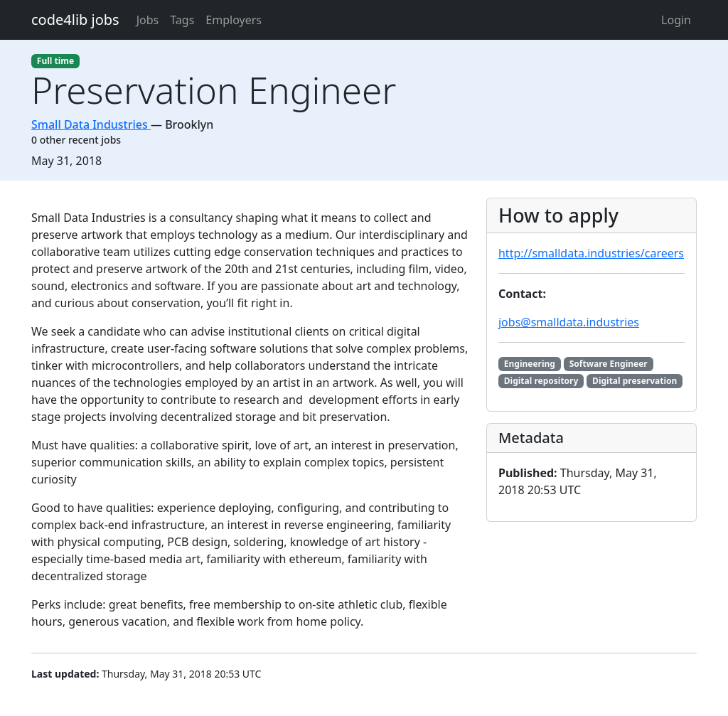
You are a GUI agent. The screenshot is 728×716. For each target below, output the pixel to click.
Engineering (530, 364)
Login (676, 20)
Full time (55, 61)
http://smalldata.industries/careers (591, 253)
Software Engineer (609, 364)
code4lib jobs (75, 20)
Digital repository (541, 381)
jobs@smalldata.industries (569, 322)
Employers (234, 20)
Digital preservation (635, 381)
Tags (182, 20)
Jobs (148, 20)
